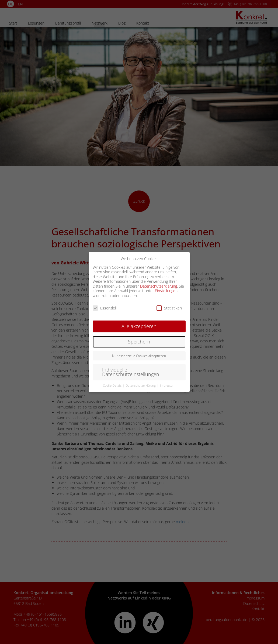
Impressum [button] (168, 386)
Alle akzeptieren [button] (139, 326)
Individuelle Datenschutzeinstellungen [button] (131, 372)
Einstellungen (166, 291)
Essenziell (105, 308)
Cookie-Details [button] (113, 386)
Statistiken (169, 308)
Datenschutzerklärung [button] (141, 386)
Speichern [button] (139, 342)
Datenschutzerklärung (159, 286)
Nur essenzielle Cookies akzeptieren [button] (139, 356)
